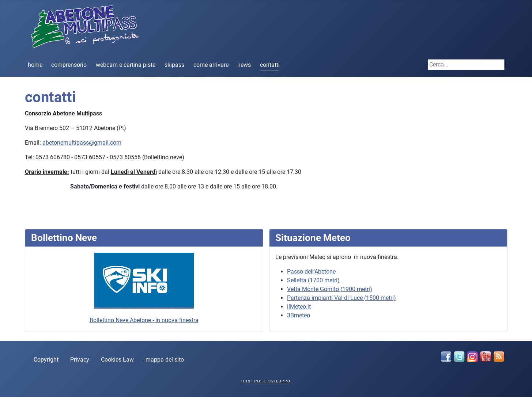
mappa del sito (165, 360)
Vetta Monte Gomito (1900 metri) (330, 289)
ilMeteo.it (299, 307)
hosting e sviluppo (266, 381)
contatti (270, 65)
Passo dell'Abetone (311, 272)
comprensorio (69, 65)
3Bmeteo (299, 315)
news (244, 65)
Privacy (80, 360)
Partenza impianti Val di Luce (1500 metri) (342, 298)
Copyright (46, 360)
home (35, 65)
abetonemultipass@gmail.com (82, 143)
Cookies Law (117, 360)
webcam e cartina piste (126, 65)
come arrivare (211, 65)
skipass (174, 65)
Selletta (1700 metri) (313, 280)
